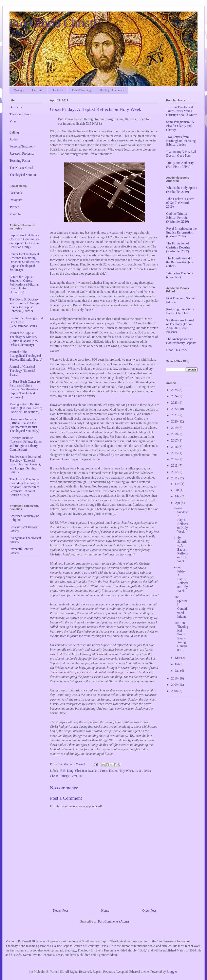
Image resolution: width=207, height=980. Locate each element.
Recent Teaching (81, 90)
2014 (175, 459)
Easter (113, 771)
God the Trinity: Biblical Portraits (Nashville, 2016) (177, 217)
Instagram (16, 200)
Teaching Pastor (20, 161)
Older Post (149, 910)
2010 (175, 678)
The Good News (20, 114)
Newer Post (60, 910)
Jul (177, 490)
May (178, 496)
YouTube (15, 214)
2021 (175, 415)
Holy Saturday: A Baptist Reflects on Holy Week (181, 549)
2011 (175, 478)
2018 (175, 434)
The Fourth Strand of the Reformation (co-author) (180, 262)
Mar (178, 658)
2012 (175, 472)
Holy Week (126, 771)
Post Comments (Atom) (113, 921)
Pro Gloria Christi (53, 23)
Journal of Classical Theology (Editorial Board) (22, 370)
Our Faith (38, 90)
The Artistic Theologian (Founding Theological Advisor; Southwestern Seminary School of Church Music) (25, 487)
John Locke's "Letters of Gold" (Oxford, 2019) (180, 203)
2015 (175, 453)
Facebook (16, 193)
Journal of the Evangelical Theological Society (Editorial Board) (26, 356)
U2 (81, 776)
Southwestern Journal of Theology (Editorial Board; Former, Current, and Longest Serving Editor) (25, 464)
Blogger (172, 972)
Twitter (14, 207)
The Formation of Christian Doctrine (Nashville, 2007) (178, 247)
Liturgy (64, 776)
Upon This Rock (177, 350)
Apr (178, 503)
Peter (74, 776)
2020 (175, 421)
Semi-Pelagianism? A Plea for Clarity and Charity (180, 126)
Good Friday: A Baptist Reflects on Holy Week (181, 579)
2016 (175, 447)
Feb (178, 664)
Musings (19, 90)
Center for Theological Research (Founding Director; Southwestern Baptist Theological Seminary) (25, 262)
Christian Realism (87, 771)
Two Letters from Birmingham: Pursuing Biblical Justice (181, 141)
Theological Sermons (111, 90)
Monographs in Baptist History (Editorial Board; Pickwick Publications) (26, 408)
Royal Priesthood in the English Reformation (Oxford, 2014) (181, 232)
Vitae (13, 121)
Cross (104, 771)
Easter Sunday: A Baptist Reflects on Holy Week (181, 520)
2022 (175, 409)
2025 (175, 390)
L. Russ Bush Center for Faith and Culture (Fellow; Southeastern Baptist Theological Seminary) (25, 389)
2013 (175, 466)
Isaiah (138, 771)
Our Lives (57, 90)
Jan (178, 670)
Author (14, 139)
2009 (175, 685)
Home (105, 910)
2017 (175, 440)
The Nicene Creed (21, 168)
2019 (175, 428)
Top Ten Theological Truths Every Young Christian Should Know (181, 111)
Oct (178, 484)
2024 (175, 396)
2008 (175, 691)
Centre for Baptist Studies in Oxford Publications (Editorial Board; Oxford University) (24, 285)
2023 (175, 403)
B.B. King (67, 771)
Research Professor (22, 153)
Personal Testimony (22, 146)
